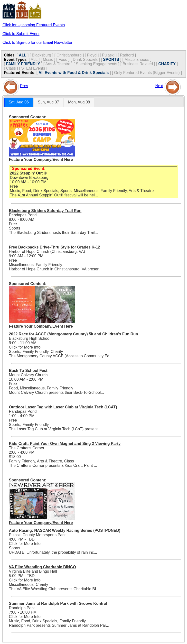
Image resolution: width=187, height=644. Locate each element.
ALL (23, 55)
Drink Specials (85, 60)
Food (63, 60)
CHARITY (167, 64)
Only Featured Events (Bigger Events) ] (148, 73)
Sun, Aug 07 (48, 102)
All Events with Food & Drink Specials (74, 73)
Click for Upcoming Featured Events (34, 25)
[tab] (19, 102)
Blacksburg (42, 55)
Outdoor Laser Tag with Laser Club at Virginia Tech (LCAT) (63, 407)
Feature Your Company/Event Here (41, 160)
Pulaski (108, 55)
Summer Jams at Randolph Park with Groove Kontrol (58, 603)
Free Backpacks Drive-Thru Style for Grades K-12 (55, 247)
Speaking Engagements (96, 64)
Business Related (138, 64)
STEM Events (33, 68)
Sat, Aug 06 (19, 102)
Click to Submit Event (21, 34)
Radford (127, 55)
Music (48, 60)
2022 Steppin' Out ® (28, 173)
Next (159, 86)
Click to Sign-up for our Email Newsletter (37, 42)
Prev (24, 86)
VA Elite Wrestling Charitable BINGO (42, 567)
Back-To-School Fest (28, 371)
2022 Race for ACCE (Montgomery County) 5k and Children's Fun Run (74, 334)
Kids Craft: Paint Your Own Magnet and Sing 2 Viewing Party (65, 444)
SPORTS (111, 60)
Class (11, 68)
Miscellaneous (137, 60)
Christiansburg (69, 55)
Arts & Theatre (58, 64)
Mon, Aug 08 (79, 102)
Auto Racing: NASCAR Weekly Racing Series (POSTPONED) (65, 530)
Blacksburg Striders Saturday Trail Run (45, 211)
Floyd (92, 55)
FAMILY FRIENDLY (23, 64)
